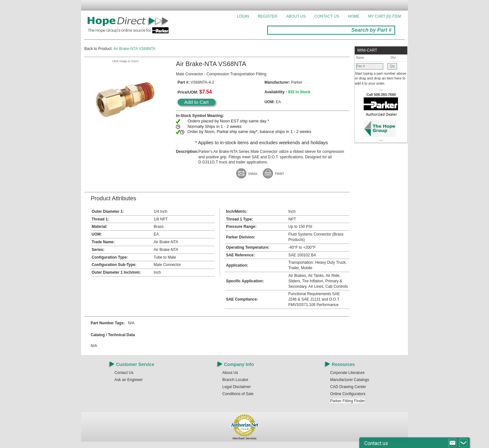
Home (354, 16)
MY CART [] (385, 16)
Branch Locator (235, 380)
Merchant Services (245, 438)
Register (267, 16)
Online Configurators (348, 394)
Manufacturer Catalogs (349, 380)
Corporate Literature (347, 373)
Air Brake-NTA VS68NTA (135, 49)
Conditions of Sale (238, 394)
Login (243, 16)
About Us (296, 16)
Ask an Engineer (128, 380)
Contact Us (327, 16)
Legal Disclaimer (237, 387)
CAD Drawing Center (348, 387)
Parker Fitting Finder (348, 401)
